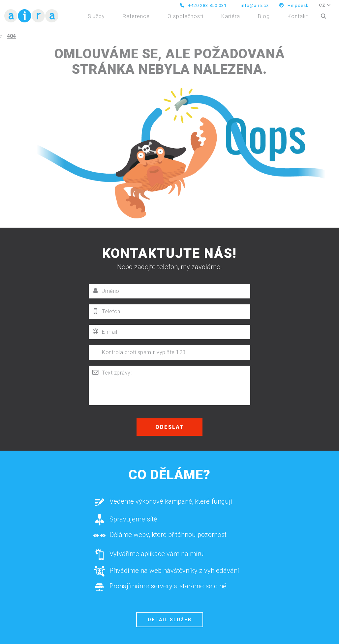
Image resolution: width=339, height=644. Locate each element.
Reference (136, 16)
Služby (96, 16)
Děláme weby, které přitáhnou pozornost (160, 537)
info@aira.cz (254, 5)
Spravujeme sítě (125, 520)
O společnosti (185, 16)
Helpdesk (294, 5)
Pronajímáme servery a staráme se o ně (160, 589)
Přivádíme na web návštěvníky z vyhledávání (166, 572)
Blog (264, 16)
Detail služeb (170, 620)
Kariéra (231, 16)
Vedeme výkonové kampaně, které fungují (163, 504)
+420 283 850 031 (203, 5)
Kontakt (298, 16)
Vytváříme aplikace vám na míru (148, 555)
